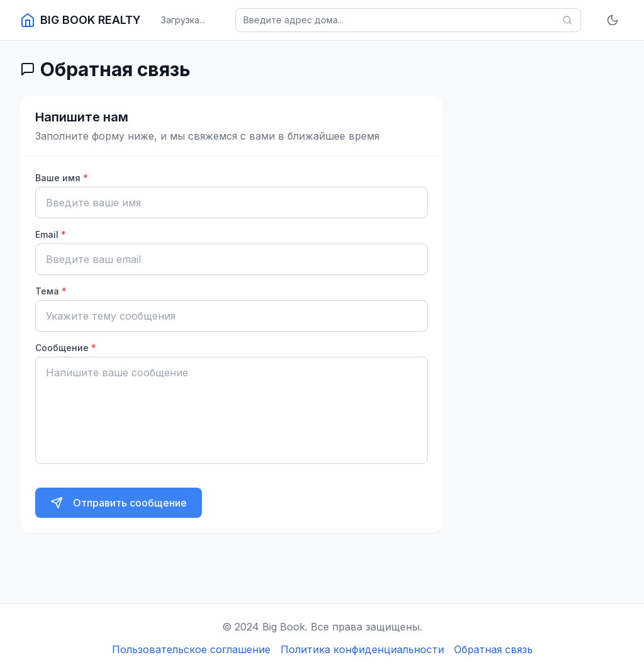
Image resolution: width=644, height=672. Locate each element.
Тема (51, 291)
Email (51, 234)
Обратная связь (493, 649)
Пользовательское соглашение (191, 649)
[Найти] (567, 20)
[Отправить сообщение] (119, 503)
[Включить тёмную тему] (613, 20)
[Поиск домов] (408, 20)
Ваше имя (62, 178)
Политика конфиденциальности (362, 649)
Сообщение (66, 348)
